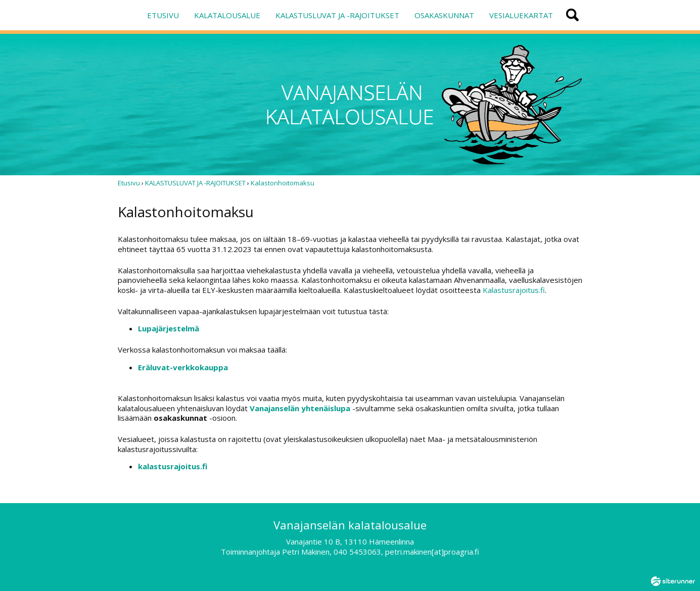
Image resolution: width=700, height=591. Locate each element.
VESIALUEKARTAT (521, 15)
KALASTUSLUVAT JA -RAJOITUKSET (337, 15)
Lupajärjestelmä (169, 328)
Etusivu (129, 183)
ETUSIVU (163, 15)
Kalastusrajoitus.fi (514, 290)
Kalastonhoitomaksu (283, 183)
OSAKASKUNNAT (444, 15)
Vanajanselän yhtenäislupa (300, 408)
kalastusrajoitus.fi (173, 466)
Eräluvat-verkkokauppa (183, 367)
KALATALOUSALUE (227, 15)
